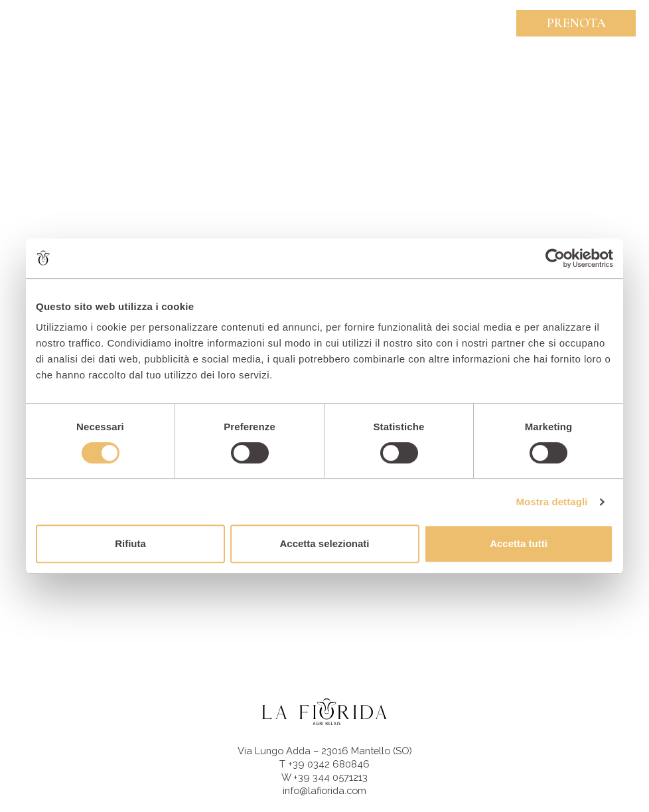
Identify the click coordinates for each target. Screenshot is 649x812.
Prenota (576, 23)
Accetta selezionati (324, 543)
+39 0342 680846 (329, 764)
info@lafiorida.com (324, 790)
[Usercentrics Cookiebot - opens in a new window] (555, 258)
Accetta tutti (519, 543)
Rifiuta (130, 543)
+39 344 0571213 (330, 777)
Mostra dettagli (551, 502)
